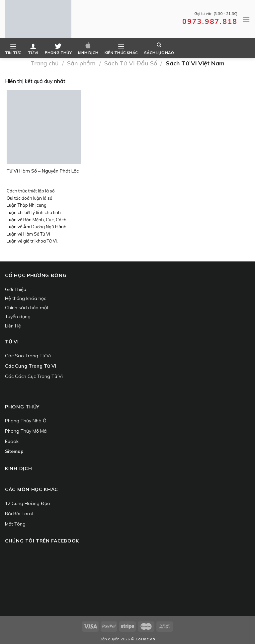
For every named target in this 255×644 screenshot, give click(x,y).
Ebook (12, 441)
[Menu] (246, 19)
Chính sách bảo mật (27, 308)
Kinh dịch (88, 49)
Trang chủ (44, 63)
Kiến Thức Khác (121, 49)
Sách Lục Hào (159, 49)
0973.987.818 (210, 21)
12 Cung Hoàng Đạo (28, 503)
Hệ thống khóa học (26, 298)
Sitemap (14, 451)
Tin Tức (13, 49)
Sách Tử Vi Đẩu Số (131, 63)
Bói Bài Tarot (19, 514)
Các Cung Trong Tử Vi (31, 366)
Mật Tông (15, 524)
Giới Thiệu (16, 289)
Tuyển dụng (18, 317)
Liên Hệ (13, 326)
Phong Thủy (58, 49)
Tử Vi (33, 49)
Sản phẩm (81, 63)
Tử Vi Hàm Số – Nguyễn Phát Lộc (43, 171)
